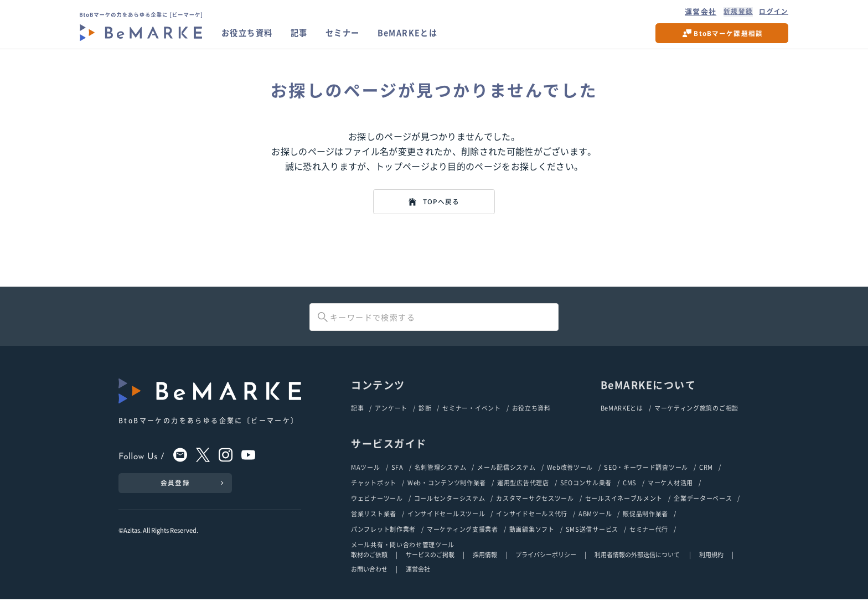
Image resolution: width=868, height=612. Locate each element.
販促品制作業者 (645, 525)
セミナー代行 (649, 541)
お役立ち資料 (251, 36)
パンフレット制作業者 (383, 541)
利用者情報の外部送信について (638, 568)
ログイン (773, 13)
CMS (630, 493)
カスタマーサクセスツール (535, 509)
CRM (706, 477)
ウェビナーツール (377, 509)
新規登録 (734, 13)
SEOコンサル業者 (586, 493)
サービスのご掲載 (430, 568)
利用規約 (711, 568)
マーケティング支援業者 (463, 541)
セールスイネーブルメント (624, 509)
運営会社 (694, 13)
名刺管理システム (441, 477)
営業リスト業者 (374, 525)
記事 (308, 36)
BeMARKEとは (426, 36)
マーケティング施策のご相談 (696, 417)
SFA (397, 477)
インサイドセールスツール (446, 525)
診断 (425, 417)
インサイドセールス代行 (532, 525)
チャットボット (374, 493)
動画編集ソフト (532, 541)
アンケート (391, 417)
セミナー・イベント (471, 417)
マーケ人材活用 (670, 493)
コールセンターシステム (450, 509)
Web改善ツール (570, 477)
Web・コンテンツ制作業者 (447, 493)
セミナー (354, 36)
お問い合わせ (369, 582)
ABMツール (595, 525)
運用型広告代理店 (523, 493)
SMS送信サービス (592, 541)
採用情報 (485, 568)
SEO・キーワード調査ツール (646, 477)
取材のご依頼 (369, 568)
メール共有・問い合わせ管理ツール (403, 557)
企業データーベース (703, 509)
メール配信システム (506, 477)
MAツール (366, 477)
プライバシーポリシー (546, 568)
